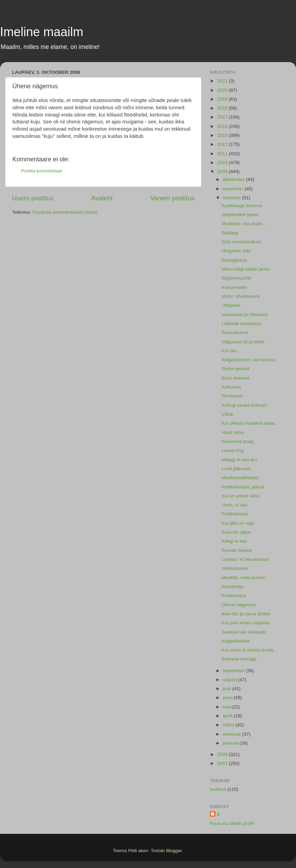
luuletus (218, 789)
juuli (228, 689)
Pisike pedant (236, 369)
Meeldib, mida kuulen (244, 578)
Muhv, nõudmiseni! (241, 296)
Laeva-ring (233, 450)
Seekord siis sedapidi (244, 632)
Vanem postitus (172, 198)
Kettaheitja (233, 587)
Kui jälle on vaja (238, 523)
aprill (228, 716)
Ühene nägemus (239, 605)
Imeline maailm (42, 32)
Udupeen (231, 305)
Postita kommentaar (42, 171)
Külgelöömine (236, 641)
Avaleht (102, 198)
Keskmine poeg (238, 441)
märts (229, 725)
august (230, 680)
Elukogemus (234, 260)
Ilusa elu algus (236, 532)
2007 (223, 763)
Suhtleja (230, 233)
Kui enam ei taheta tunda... (249, 650)
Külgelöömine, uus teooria (249, 360)
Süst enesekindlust (241, 242)
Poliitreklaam (235, 514)
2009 (223, 171)
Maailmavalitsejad (240, 478)
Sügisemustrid (236, 278)
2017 (223, 117)
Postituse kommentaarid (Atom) (65, 212)
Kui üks (229, 351)
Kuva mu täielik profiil (232, 823)
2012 (223, 144)
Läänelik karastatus (242, 324)
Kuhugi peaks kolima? (244, 405)
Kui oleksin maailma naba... (250, 423)
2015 (223, 135)
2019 (223, 99)
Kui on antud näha (241, 496)
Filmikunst (232, 396)
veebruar (232, 734)
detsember (234, 179)
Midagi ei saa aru (239, 460)
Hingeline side (236, 251)
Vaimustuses (235, 568)
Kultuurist (231, 387)
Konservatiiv (234, 287)
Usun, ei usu (235, 505)
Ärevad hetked (237, 550)
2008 (223, 754)
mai (227, 707)
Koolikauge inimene (242, 206)
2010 (223, 163)
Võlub (228, 414)
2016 (223, 126)
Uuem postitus (33, 198)
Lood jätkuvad (236, 469)
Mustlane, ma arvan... (244, 224)
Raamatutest (235, 332)
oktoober (232, 198)
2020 (223, 90)
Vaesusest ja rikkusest (245, 315)
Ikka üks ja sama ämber (246, 614)
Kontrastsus (234, 596)
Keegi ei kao (234, 541)
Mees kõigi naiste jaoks (246, 269)
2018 (223, 108)
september (234, 671)
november (234, 189)
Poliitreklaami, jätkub (243, 487)
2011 (223, 154)
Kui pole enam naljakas (246, 623)
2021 (223, 81)
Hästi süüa (233, 432)
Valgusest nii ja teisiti (243, 342)
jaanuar (231, 743)
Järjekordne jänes (240, 215)
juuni (228, 698)
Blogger (174, 851)
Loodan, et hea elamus (245, 559)
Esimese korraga (239, 659)
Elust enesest (236, 378)
